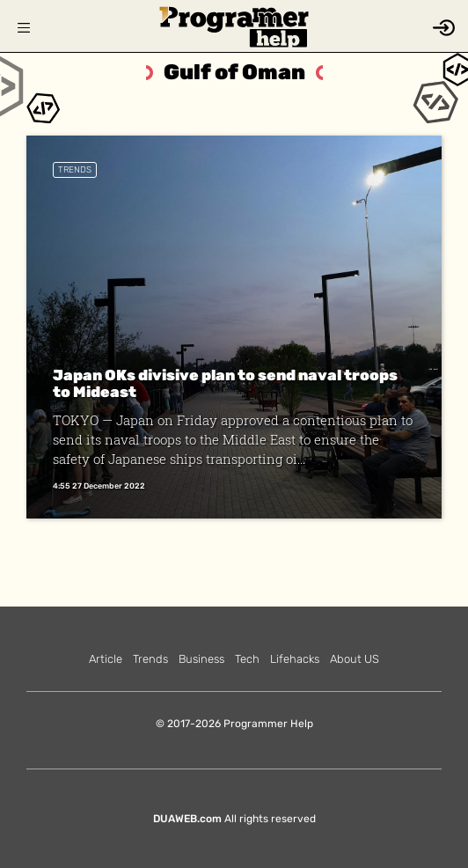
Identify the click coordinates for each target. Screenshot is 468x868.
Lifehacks (295, 659)
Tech (247, 659)
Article (106, 659)
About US (355, 659)
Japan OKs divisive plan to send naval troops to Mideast (225, 383)
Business (201, 659)
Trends (75, 170)
